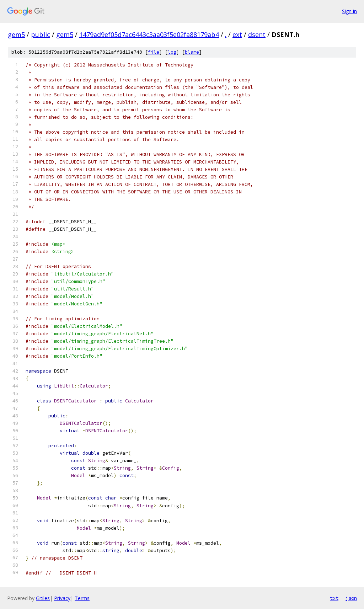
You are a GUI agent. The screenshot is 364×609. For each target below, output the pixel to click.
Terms (82, 598)
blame (192, 52)
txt (334, 598)
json (351, 598)
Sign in (349, 11)
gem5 (16, 34)
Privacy (62, 598)
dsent (257, 34)
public (41, 34)
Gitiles (43, 598)
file (154, 52)
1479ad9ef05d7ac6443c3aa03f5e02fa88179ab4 (149, 34)
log (172, 52)
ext (237, 34)
